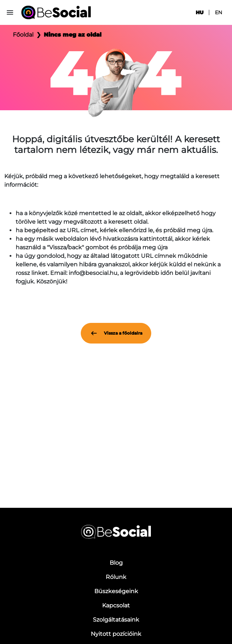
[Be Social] (56, 12)
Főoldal (23, 35)
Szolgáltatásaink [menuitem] (116, 620)
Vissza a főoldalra (116, 333)
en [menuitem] (218, 12)
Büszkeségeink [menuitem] (116, 591)
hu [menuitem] (200, 12)
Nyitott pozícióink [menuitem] (116, 634)
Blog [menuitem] (116, 563)
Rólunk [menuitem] (116, 577)
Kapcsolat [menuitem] (116, 605)
